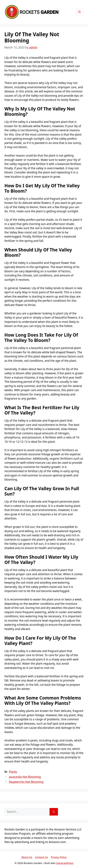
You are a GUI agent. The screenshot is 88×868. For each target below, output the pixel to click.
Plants (13, 772)
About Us (27, 857)
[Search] (54, 812)
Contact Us (41, 857)
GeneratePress (65, 863)
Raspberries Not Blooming (26, 782)
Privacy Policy (59, 857)
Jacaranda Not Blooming (25, 777)
